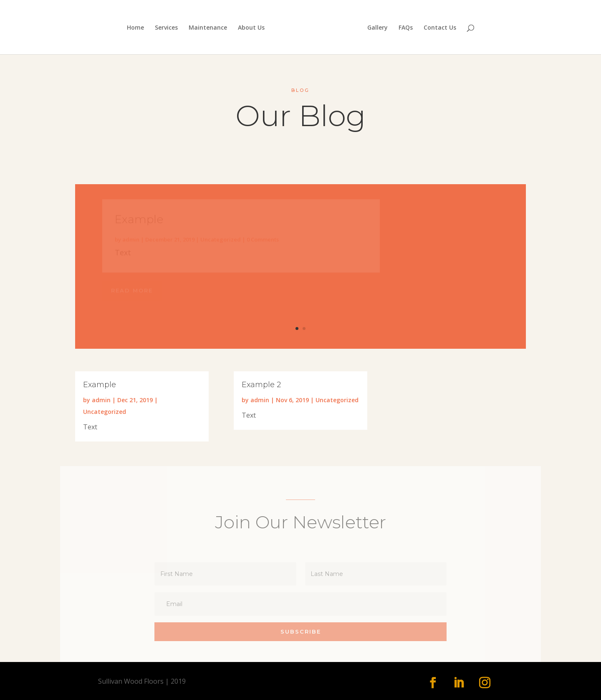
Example (100, 385)
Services (166, 28)
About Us (251, 28)
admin (101, 400)
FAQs (406, 28)
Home (135, 28)
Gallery (378, 28)
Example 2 (261, 385)
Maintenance (208, 28)
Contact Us (440, 28)
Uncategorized (105, 412)
